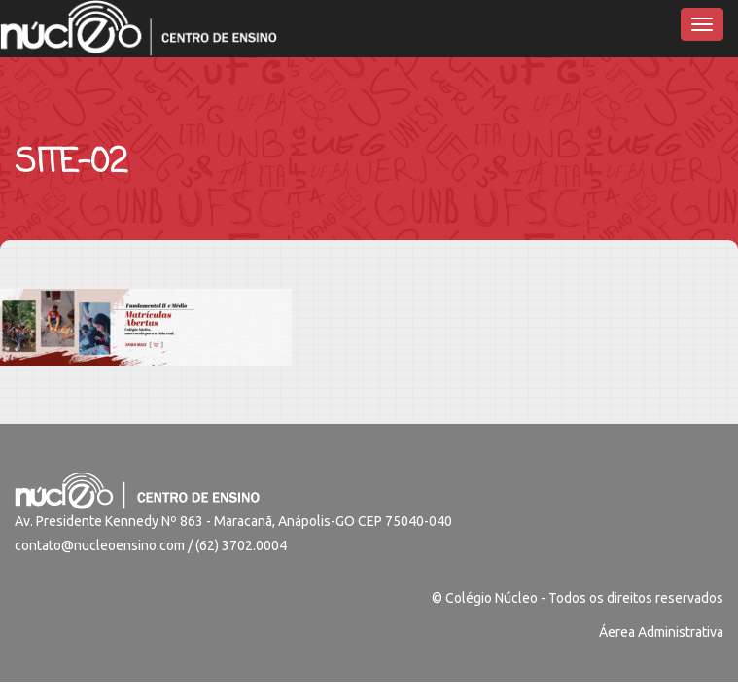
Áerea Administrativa (661, 632)
